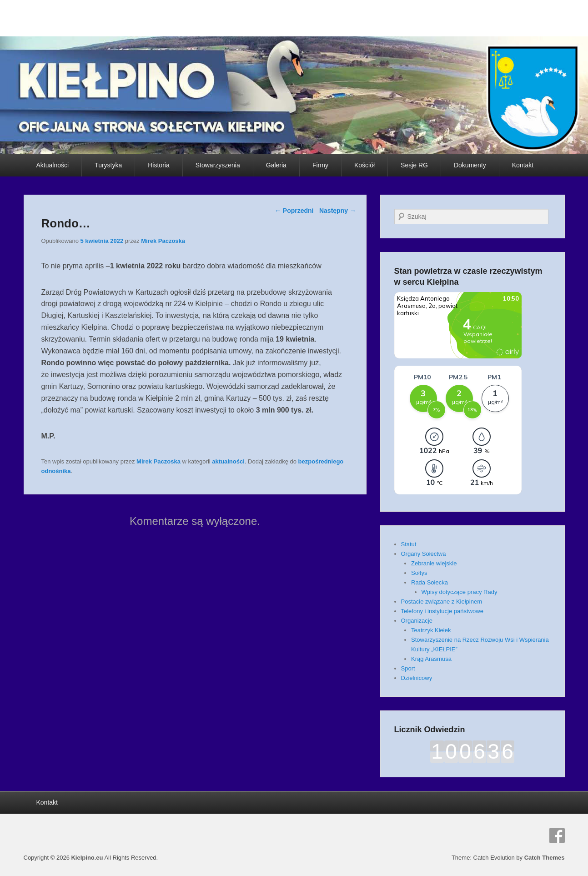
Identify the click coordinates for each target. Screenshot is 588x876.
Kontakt (523, 165)
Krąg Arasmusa (431, 659)
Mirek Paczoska (163, 241)
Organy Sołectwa (424, 554)
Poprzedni (294, 211)
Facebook (557, 836)
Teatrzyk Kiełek (431, 630)
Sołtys (419, 573)
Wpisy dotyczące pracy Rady (460, 592)
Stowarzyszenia (218, 165)
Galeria (276, 165)
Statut (409, 544)
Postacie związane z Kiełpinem (442, 602)
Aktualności (53, 165)
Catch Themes (545, 858)
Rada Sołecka (430, 582)
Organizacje (417, 621)
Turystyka (108, 165)
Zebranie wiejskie (434, 563)
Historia (158, 165)
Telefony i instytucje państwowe (442, 611)
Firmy (320, 165)
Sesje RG (414, 165)
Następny (338, 211)
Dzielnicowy (417, 678)
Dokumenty (470, 165)
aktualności (228, 461)
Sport (408, 668)
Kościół (364, 165)
